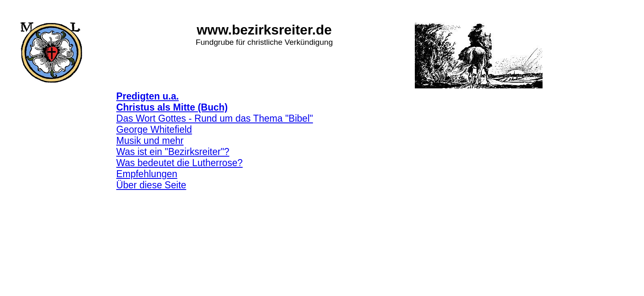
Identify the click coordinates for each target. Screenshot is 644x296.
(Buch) (211, 107)
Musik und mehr (150, 141)
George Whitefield (154, 129)
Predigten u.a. (147, 96)
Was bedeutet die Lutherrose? (179, 163)
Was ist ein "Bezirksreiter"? (173, 152)
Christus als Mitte (156, 107)
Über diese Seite (151, 185)
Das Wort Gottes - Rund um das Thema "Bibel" (215, 118)
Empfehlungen (147, 174)
